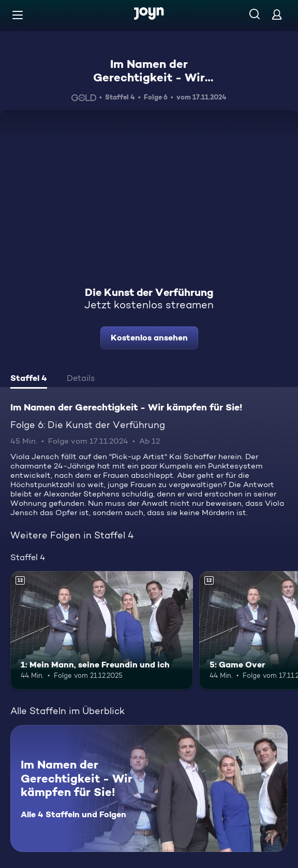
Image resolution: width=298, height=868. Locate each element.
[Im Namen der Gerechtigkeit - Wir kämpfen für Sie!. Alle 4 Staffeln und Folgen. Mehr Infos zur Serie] (149, 788)
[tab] (29, 379)
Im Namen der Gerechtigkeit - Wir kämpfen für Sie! (149, 77)
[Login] (277, 14)
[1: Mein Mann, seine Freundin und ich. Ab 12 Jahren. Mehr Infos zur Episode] (102, 631)
